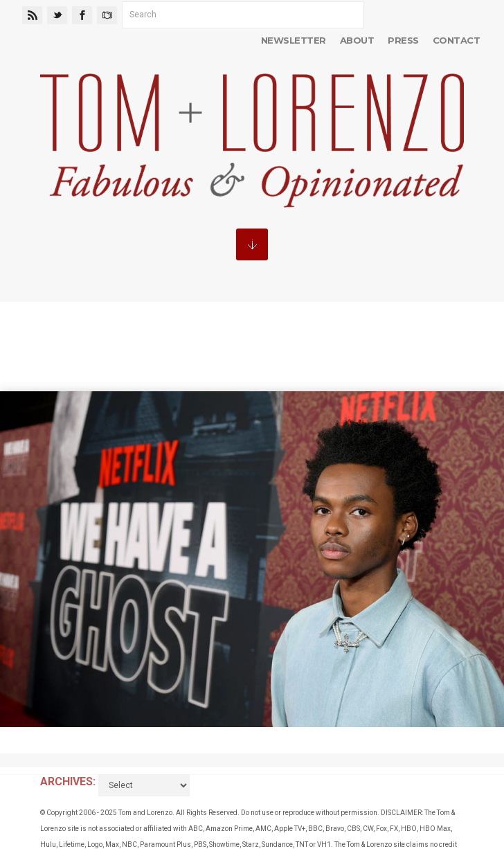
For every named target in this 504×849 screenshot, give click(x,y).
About (357, 40)
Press (403, 40)
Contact (456, 40)
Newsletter (294, 40)
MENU (252, 244)
